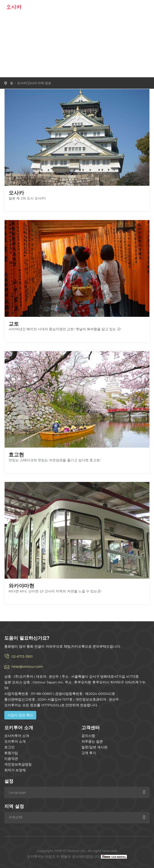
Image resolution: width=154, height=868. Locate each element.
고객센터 (91, 728)
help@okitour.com (27, 666)
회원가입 (11, 753)
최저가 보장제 (15, 770)
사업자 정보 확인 (20, 715)
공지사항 (88, 736)
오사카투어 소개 (17, 736)
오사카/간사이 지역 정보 (34, 83)
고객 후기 (89, 753)
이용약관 (11, 759)
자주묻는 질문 (92, 741)
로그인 (9, 747)
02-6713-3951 (22, 656)
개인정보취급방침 (18, 764)
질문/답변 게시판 (94, 747)
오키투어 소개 (15, 741)
